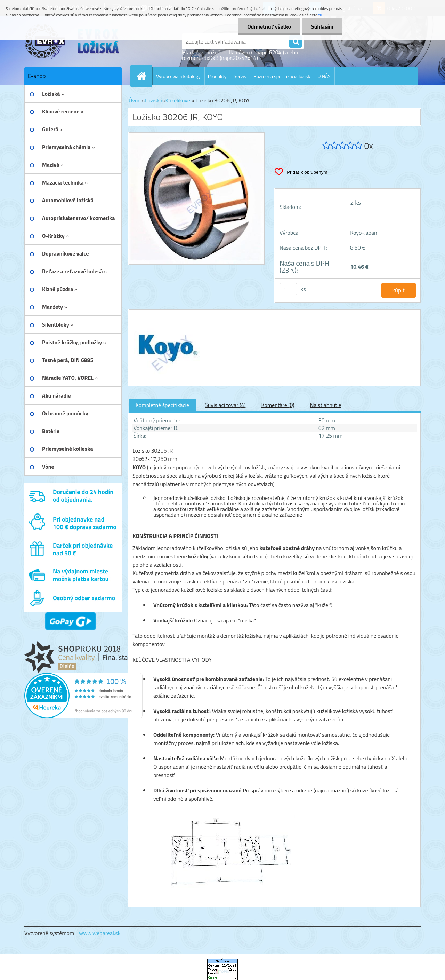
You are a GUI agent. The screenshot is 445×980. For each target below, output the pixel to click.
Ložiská (154, 100)
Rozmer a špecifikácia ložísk (282, 76)
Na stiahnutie (326, 405)
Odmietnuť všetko (269, 26)
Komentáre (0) (278, 405)
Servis (240, 76)
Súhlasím (322, 26)
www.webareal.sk (100, 933)
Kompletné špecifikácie (162, 405)
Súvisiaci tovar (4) (225, 405)
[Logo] (72, 41)
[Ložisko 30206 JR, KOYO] (166, 316)
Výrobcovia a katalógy (178, 76)
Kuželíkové (177, 100)
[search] (296, 42)
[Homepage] (144, 76)
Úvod (135, 100)
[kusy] (288, 289)
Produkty (217, 76)
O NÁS (324, 76)
